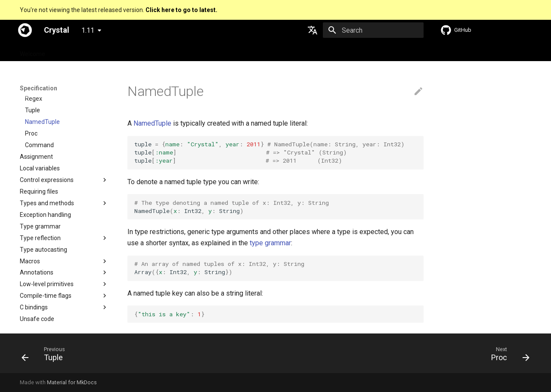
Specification (73, 51)
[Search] (373, 30)
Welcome (33, 51)
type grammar (270, 243)
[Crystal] (25, 30)
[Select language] (313, 30)
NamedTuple (152, 123)
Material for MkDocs (72, 382)
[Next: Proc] (508, 356)
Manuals (176, 51)
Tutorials (142, 51)
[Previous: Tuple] (46, 356)
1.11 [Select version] (88, 30)
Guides (110, 51)
